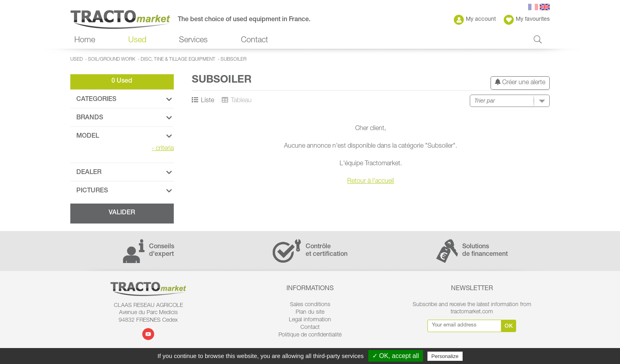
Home (85, 41)
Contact (254, 41)
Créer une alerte (520, 82)
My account (475, 20)
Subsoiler (233, 59)
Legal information (310, 320)
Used (137, 41)
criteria (163, 149)
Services (193, 41)
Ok (509, 326)
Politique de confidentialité (310, 335)
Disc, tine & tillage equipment (178, 59)
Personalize (445, 356)
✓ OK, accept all (396, 356)
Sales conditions (310, 305)
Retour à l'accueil (371, 182)
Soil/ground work (112, 59)
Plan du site (310, 313)
